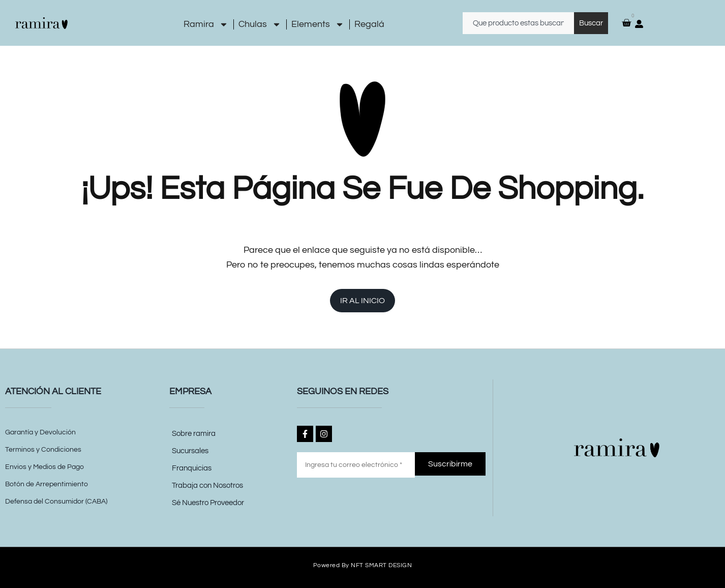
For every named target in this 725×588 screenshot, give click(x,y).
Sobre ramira (194, 434)
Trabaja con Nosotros (207, 486)
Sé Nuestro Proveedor (208, 503)
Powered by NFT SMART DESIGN (363, 565)
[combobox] (518, 23)
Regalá (369, 24)
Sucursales (190, 451)
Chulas (260, 24)
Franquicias (192, 468)
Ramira (206, 24)
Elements (318, 24)
